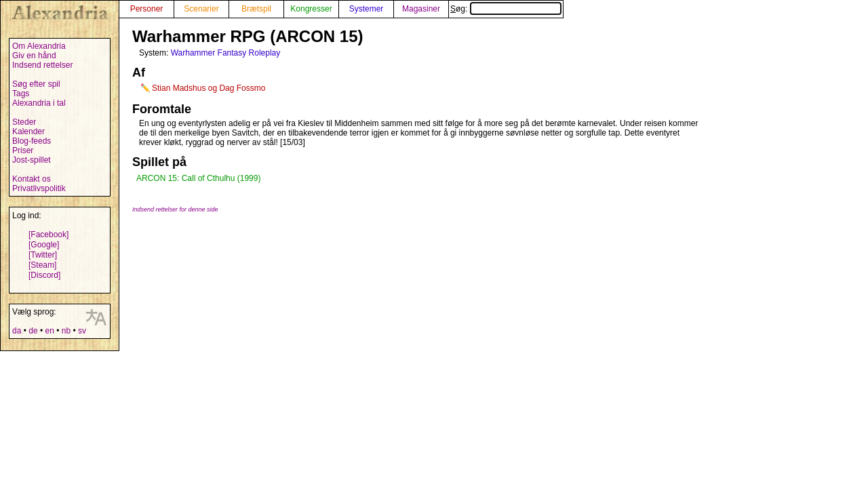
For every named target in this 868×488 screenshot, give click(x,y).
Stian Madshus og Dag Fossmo (209, 88)
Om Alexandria (39, 46)
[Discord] (44, 275)
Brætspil (256, 9)
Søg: (506, 9)
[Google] (44, 245)
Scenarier (201, 9)
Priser (23, 150)
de (33, 331)
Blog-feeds (32, 141)
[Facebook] (48, 235)
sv (82, 331)
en (49, 331)
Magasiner (421, 9)
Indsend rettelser (42, 65)
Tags (21, 94)
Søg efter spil (36, 84)
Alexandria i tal (39, 103)
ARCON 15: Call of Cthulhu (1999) (198, 178)
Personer (147, 9)
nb (66, 331)
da (17, 331)
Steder (24, 122)
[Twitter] (43, 255)
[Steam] (42, 265)
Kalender (28, 131)
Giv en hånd (34, 56)
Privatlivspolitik (39, 188)
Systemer (367, 9)
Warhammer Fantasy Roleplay (226, 53)
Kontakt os (32, 179)
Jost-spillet (32, 160)
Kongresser (311, 9)
